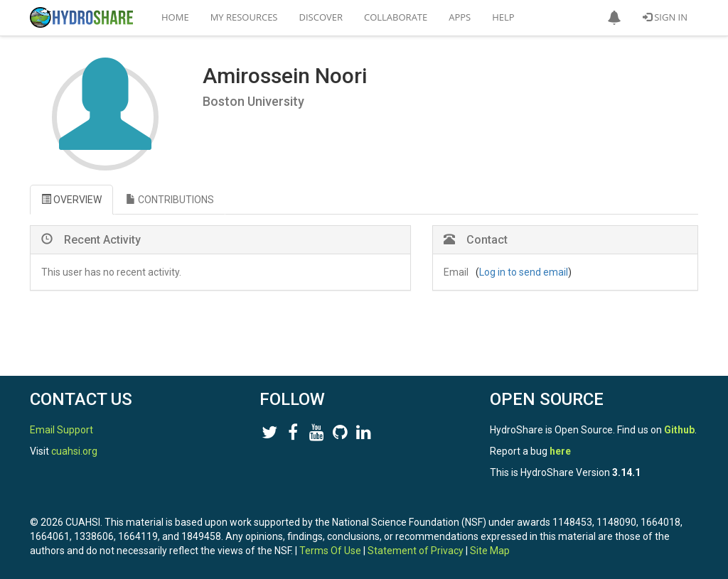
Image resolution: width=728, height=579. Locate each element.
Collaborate (396, 17)
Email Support (61, 430)
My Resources (244, 17)
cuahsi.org (74, 451)
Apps (460, 17)
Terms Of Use (330, 551)
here (560, 451)
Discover (321, 17)
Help (503, 17)
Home (175, 17)
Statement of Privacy (416, 551)
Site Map (490, 551)
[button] (614, 18)
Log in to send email (524, 272)
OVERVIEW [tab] (71, 200)
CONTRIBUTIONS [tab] (170, 200)
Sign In (665, 17)
